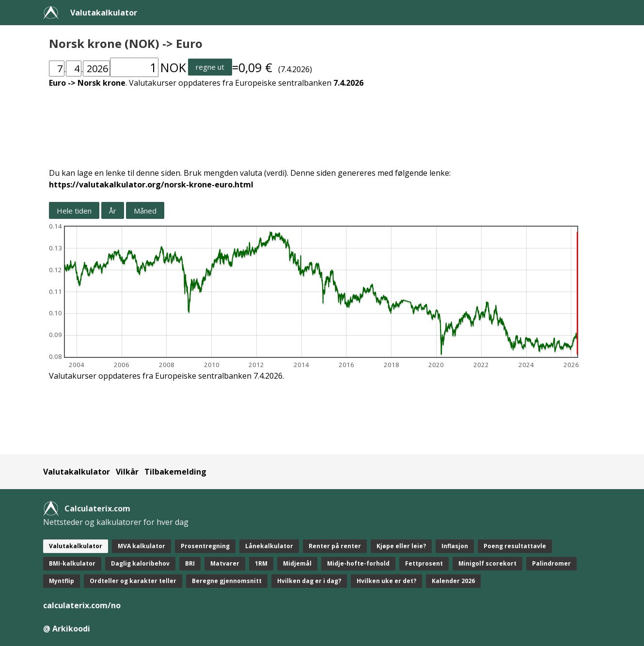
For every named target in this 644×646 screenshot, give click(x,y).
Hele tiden (74, 211)
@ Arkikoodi (67, 629)
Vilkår (127, 472)
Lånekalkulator (269, 546)
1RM (261, 563)
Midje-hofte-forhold (358, 563)
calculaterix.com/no (82, 605)
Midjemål (297, 563)
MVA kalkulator (141, 546)
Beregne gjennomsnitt (227, 581)
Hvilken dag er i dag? (309, 581)
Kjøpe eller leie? (401, 546)
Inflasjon (455, 546)
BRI (190, 563)
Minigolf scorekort (487, 563)
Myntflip (62, 581)
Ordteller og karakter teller (133, 581)
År (113, 211)
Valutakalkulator (104, 13)
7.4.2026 (348, 83)
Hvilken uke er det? (386, 581)
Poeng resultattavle (515, 546)
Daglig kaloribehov (140, 563)
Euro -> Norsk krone (87, 83)
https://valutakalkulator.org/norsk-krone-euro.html (151, 185)
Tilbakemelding (175, 472)
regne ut (210, 67)
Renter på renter (335, 546)
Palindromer (551, 563)
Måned (145, 211)
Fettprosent (424, 563)
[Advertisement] (322, 122)
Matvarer (225, 563)
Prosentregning (205, 546)
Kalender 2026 (453, 581)
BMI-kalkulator (72, 563)
